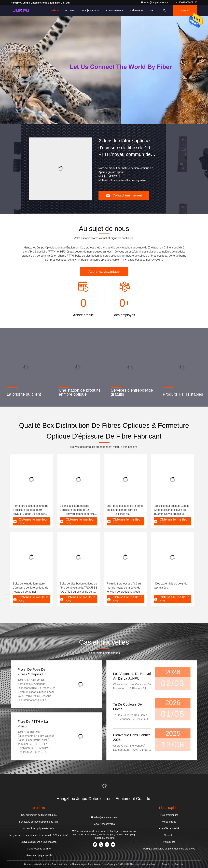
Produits (70, 10)
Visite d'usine (169, 822)
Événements (136, 10)
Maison (55, 10)
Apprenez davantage (104, 272)
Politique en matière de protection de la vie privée (169, 849)
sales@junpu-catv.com (155, 2)
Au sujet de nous (90, 10)
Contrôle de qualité (169, 828)
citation (185, 10)
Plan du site (169, 842)
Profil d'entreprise (169, 815)
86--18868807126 (186, 2)
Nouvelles (169, 835)
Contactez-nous (115, 10)
